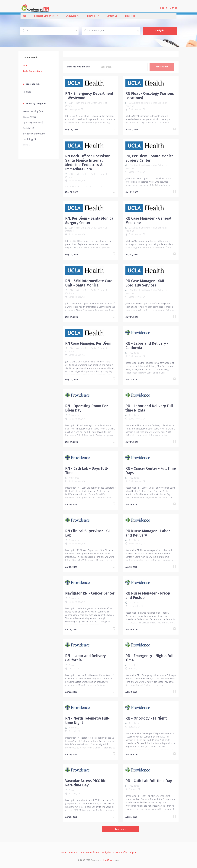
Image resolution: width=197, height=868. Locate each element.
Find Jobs (160, 31)
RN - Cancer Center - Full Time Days (151, 471)
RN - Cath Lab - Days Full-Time (87, 471)
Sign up (173, 8)
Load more (121, 829)
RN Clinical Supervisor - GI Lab (87, 533)
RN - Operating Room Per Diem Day (87, 408)
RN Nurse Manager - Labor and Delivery (148, 533)
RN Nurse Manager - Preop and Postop (148, 595)
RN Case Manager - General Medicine (148, 221)
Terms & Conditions (89, 852)
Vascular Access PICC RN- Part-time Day (86, 783)
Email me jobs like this (78, 67)
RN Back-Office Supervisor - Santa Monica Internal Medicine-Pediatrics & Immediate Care (89, 163)
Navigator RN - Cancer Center (90, 593)
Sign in (164, 8)
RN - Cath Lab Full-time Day (149, 781)
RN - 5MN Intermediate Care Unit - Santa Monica (89, 283)
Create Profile (120, 852)
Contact (73, 852)
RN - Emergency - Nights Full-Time (150, 658)
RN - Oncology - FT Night (146, 718)
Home (64, 852)
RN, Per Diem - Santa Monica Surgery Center (150, 158)
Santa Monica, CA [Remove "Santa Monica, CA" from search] (31, 71)
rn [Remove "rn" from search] (24, 65)
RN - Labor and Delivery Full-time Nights (150, 408)
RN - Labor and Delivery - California (147, 346)
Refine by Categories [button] (36, 104)
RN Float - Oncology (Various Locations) (150, 96)
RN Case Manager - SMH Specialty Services (145, 283)
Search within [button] (32, 84)
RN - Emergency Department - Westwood (89, 96)
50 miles (27, 92)
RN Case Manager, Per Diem (88, 343)
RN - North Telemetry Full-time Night (87, 721)
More (25, 145)
